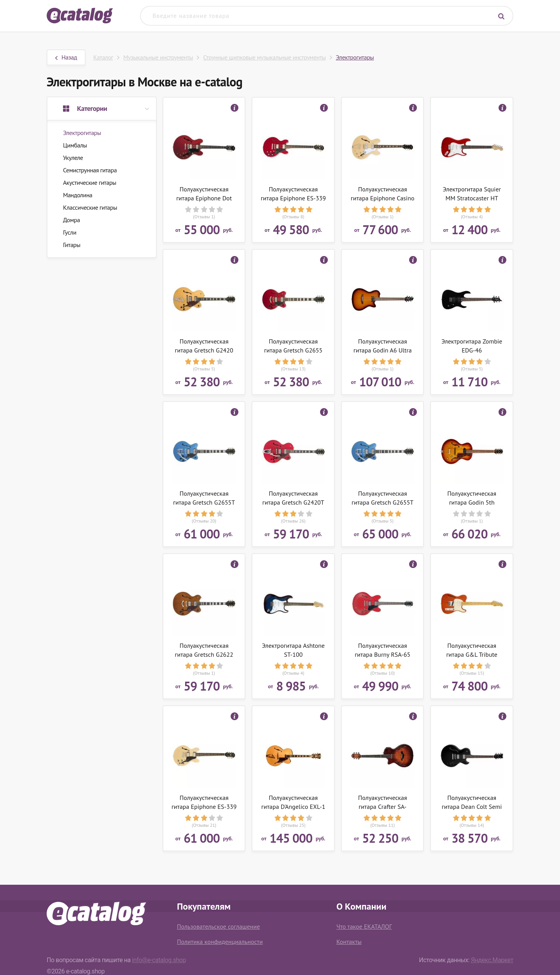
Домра (71, 220)
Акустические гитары (90, 182)
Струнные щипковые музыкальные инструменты (264, 57)
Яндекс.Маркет (492, 960)
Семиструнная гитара (90, 170)
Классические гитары (90, 207)
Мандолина (78, 195)
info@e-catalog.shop (159, 960)
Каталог (103, 57)
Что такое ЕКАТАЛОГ (364, 926)
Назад (66, 57)
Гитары (72, 245)
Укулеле (73, 158)
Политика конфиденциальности (220, 942)
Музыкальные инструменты (158, 57)
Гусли (70, 232)
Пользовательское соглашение (218, 926)
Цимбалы (75, 145)
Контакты (349, 942)
